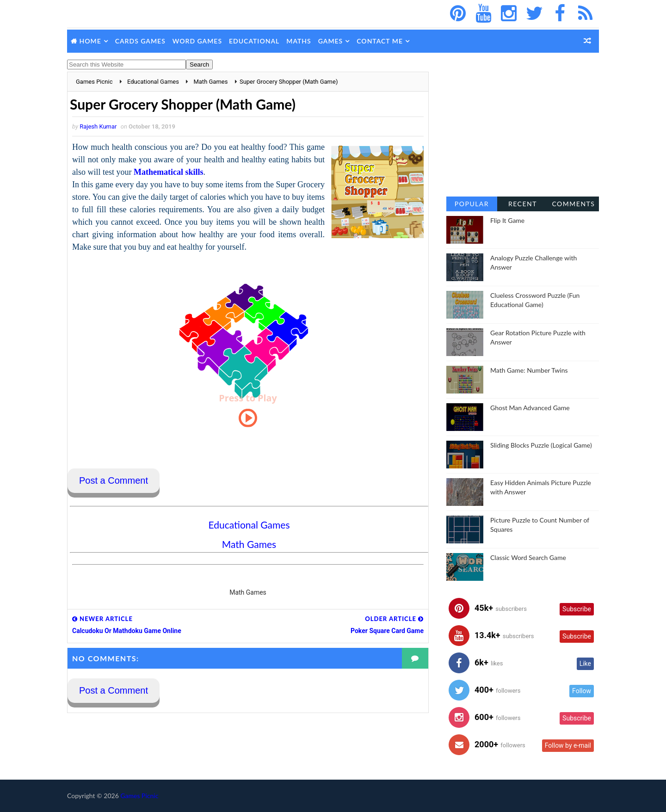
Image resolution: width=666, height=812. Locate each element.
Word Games (197, 41)
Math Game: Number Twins (529, 370)
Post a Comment (114, 480)
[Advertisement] (523, 129)
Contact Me (380, 41)
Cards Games (140, 41)
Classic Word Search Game (528, 557)
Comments (573, 204)
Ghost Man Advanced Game (530, 408)
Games (331, 41)
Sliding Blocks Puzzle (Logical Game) (541, 445)
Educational (254, 41)
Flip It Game (507, 220)
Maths (299, 41)
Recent (523, 204)
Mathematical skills (169, 172)
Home (90, 41)
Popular (472, 204)
